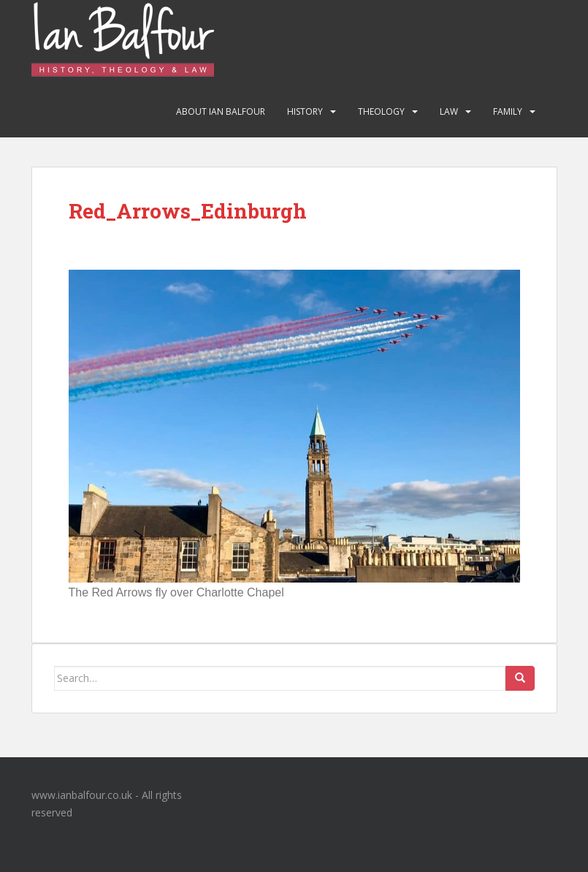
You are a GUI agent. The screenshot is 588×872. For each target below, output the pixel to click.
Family (508, 111)
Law (449, 111)
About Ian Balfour (221, 111)
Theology (381, 111)
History (305, 111)
